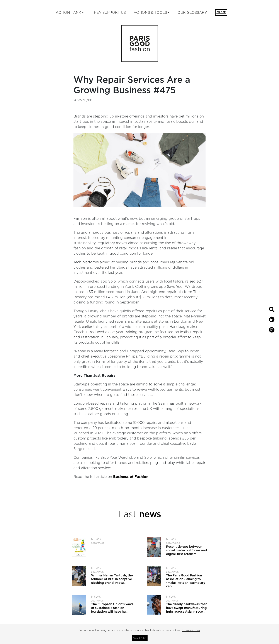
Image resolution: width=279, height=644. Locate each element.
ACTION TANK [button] (68, 13)
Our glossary (192, 13)
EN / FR (221, 12)
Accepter (140, 638)
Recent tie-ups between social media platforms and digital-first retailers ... (186, 550)
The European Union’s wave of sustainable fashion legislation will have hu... (112, 608)
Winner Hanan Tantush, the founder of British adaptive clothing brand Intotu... (112, 579)
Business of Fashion (131, 477)
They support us (109, 13)
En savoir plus (191, 630)
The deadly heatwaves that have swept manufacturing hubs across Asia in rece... (186, 608)
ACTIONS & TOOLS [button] (150, 13)
